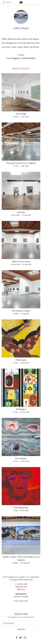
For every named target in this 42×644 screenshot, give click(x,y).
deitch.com (21, 589)
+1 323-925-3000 (21, 584)
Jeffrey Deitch (21, 28)
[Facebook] (17, 638)
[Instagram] (25, 638)
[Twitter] (21, 638)
